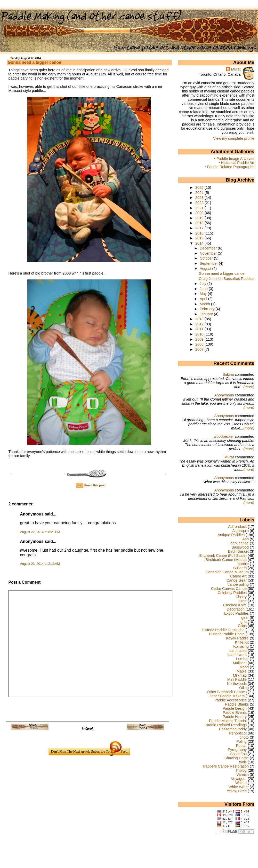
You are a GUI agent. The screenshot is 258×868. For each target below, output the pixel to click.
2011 (200, 329)
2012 (200, 324)
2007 (200, 349)
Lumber (242, 659)
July (203, 284)
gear (245, 617)
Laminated (238, 651)
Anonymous (224, 395)
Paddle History (235, 717)
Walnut (241, 783)
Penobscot (238, 733)
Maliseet (240, 663)
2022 (200, 203)
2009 (200, 339)
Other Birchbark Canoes (227, 692)
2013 (200, 319)
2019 (200, 218)
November (209, 253)
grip (244, 622)
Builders (240, 568)
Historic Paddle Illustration (223, 630)
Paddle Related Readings (226, 725)
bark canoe (240, 543)
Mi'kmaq (240, 675)
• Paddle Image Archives (234, 159)
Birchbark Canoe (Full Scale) (223, 556)
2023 (200, 198)
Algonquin (240, 531)
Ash (245, 539)
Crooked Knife (235, 605)
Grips (242, 626)
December (209, 248)
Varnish (243, 775)
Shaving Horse (237, 758)
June (204, 289)
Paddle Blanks (237, 704)
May (204, 294)
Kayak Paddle (237, 638)
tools (243, 762)
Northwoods (237, 684)
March (205, 304)
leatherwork (237, 655)
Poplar (241, 746)
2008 (200, 344)
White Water (239, 787)
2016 (200, 233)
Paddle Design (235, 708)
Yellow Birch (237, 791)
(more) (249, 387)
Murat (236, 69)
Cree (243, 601)
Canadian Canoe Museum (227, 572)
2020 (200, 213)
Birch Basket (238, 551)
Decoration (236, 609)
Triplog (241, 770)
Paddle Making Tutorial (228, 721)
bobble (243, 564)
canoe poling (238, 584)
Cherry (241, 597)
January (207, 314)
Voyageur (239, 779)
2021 (200, 208)
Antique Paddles (231, 535)
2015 (200, 238)
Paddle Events (235, 713)
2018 (200, 223)
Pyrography (237, 750)
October (207, 258)
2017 (200, 228)
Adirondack (237, 527)
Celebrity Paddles (232, 593)
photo (244, 737)
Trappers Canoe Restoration (225, 766)
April (204, 299)
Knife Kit (242, 642)
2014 (200, 243)
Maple (242, 671)
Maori (244, 667)
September (209, 263)
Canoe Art (238, 576)
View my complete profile (234, 138)
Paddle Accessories (231, 700)
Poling (241, 741)
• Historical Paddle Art (236, 163)
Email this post (91, 485)
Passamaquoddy (233, 729)
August (206, 269)
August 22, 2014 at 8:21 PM (40, 532)
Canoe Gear (237, 580)
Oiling (244, 688)
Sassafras (238, 754)
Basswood (240, 547)
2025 (200, 187)
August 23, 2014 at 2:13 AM (40, 564)
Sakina (228, 374)
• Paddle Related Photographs (229, 167)
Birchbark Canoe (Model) (226, 560)
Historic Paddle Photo (227, 634)
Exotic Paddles (236, 613)
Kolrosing (241, 646)
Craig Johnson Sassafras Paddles (226, 279)
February (208, 309)
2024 (200, 193)
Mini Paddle (237, 679)
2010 (200, 334)
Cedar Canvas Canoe (229, 589)
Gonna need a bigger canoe (34, 62)
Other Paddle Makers (227, 696)
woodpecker (224, 436)
